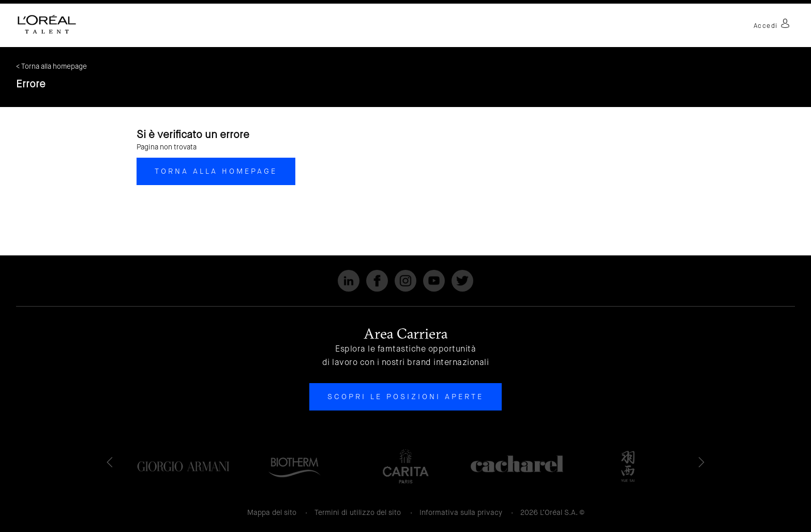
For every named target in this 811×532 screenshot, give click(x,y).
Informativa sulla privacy (461, 512)
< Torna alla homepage (51, 66)
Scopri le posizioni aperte (405, 397)
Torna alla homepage (216, 171)
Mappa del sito (272, 512)
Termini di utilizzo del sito (358, 512)
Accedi (772, 26)
